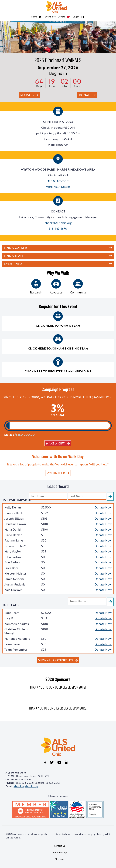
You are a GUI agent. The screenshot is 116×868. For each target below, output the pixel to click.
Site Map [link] (60, 859)
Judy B (9, 618)
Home (34, 17)
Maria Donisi (13, 529)
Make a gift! (56, 443)
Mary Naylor (13, 551)
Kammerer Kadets (17, 624)
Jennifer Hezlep (15, 513)
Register (27, 95)
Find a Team (13, 256)
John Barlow (13, 557)
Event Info (50, 17)
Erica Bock (11, 568)
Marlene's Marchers (17, 639)
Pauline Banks (14, 540)
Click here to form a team (58, 326)
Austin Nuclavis (15, 584)
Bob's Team (12, 613)
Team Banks (12, 644)
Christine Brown (15, 524)
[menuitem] (37, 17)
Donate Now (103, 507)
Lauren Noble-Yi (15, 546)
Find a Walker (15, 248)
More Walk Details (58, 187)
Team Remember (16, 649)
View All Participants (56, 660)
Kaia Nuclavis (13, 590)
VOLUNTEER (56, 473)
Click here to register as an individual (58, 371)
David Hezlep (13, 535)
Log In (76, 17)
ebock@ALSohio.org (58, 223)
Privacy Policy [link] (60, 852)
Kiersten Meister (15, 573)
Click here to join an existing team (58, 348)
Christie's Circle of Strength (16, 631)
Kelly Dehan (13, 507)
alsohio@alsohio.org (26, 786)
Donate (61, 17)
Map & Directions (58, 181)
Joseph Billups (14, 518)
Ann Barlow (12, 562)
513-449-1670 (58, 229)
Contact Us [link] (60, 846)
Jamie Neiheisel (15, 579)
